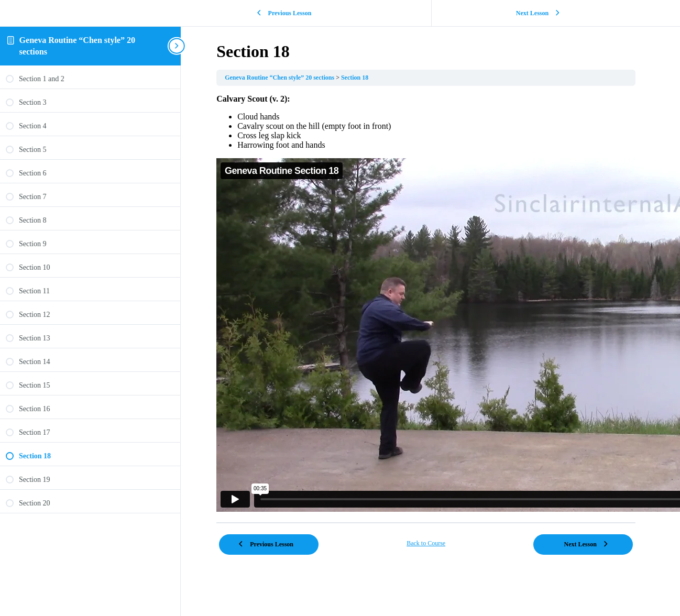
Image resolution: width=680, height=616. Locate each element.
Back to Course (416, 543)
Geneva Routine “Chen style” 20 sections (270, 78)
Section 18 (345, 78)
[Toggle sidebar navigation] (149, 46)
